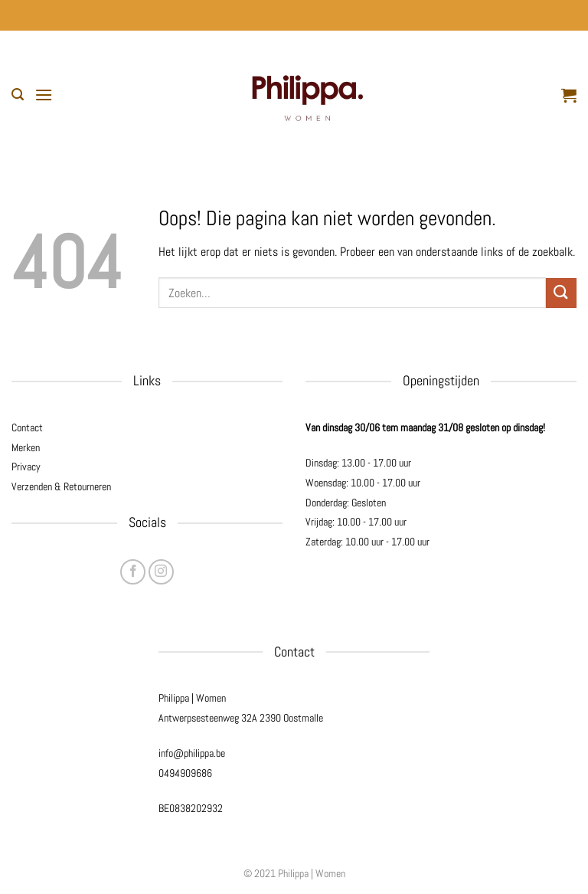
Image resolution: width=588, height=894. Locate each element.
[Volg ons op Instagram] (161, 572)
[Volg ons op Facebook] (133, 572)
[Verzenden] (561, 293)
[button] (18, 95)
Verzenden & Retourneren (61, 486)
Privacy (26, 467)
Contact (27, 427)
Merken (26, 447)
